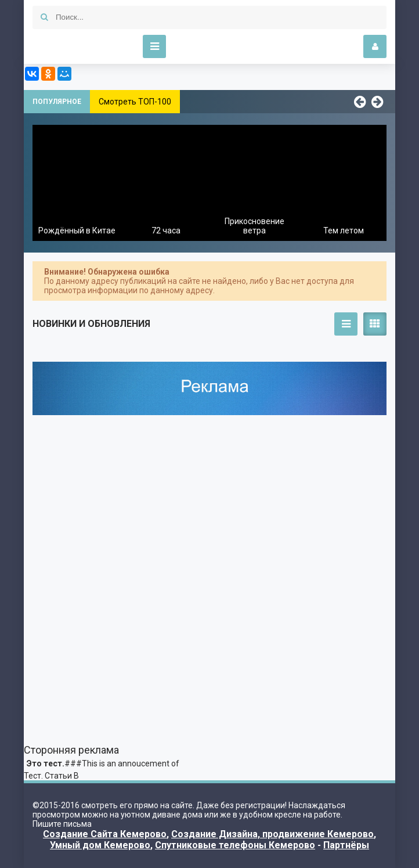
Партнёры (346, 845)
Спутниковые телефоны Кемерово (235, 845)
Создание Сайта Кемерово (105, 834)
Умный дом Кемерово (100, 845)
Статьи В (62, 776)
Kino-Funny (79, 46)
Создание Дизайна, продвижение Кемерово (272, 834)
